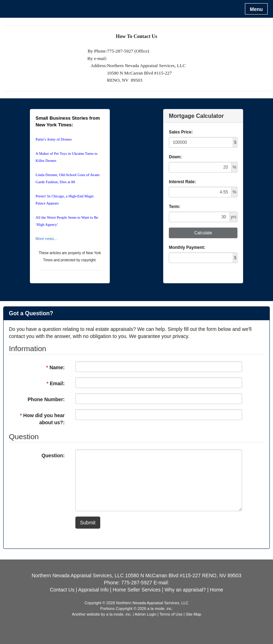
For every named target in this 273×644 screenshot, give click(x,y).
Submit (88, 523)
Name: (55, 367)
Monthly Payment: (187, 247)
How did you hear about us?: (42, 419)
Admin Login (146, 614)
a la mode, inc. (119, 614)
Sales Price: (181, 132)
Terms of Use (171, 614)
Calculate (203, 233)
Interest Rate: (182, 182)
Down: (175, 157)
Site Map (193, 614)
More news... (46, 239)
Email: (56, 383)
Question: (53, 455)
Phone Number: (46, 399)
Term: (175, 207)
